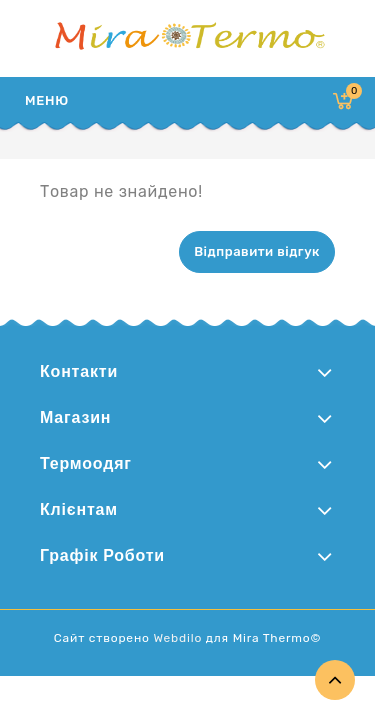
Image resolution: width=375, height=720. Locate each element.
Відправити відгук (257, 251)
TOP (335, 680)
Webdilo (177, 638)
